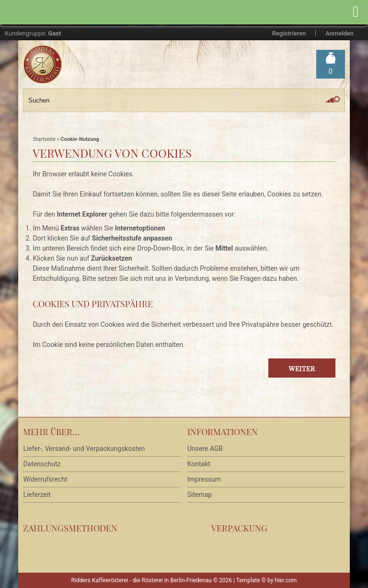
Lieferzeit (37, 495)
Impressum (204, 479)
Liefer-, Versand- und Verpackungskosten (84, 449)
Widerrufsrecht (45, 479)
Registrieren (289, 33)
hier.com (286, 580)
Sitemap (200, 495)
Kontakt (199, 464)
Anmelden (339, 33)
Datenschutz (42, 464)
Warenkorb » (331, 72)
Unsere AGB (205, 449)
